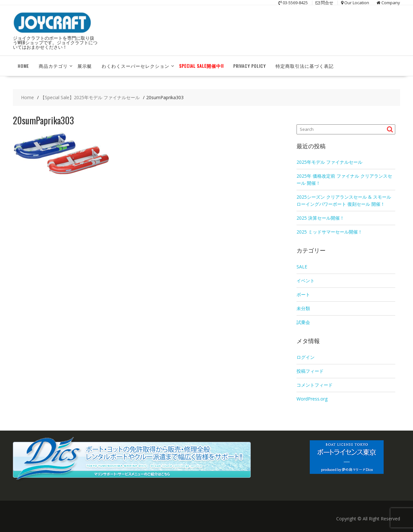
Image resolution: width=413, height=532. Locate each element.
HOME (23, 66)
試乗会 (303, 322)
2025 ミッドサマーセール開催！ (329, 232)
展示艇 (85, 66)
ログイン (306, 357)
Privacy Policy (250, 66)
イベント (306, 281)
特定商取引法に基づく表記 (305, 66)
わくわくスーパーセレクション (136, 66)
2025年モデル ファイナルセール (329, 162)
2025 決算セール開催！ (320, 218)
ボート (303, 294)
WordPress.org (312, 399)
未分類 (303, 308)
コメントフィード (315, 385)
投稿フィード (310, 371)
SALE (302, 267)
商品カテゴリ (53, 66)
